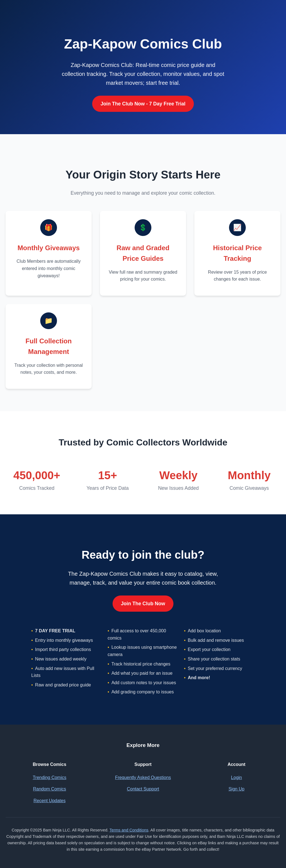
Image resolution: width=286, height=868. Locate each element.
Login (236, 777)
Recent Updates (50, 801)
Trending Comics (49, 777)
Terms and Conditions (129, 830)
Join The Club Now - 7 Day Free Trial (143, 104)
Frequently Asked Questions (143, 777)
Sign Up (236, 789)
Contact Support (143, 789)
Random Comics (49, 789)
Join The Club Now (143, 604)
